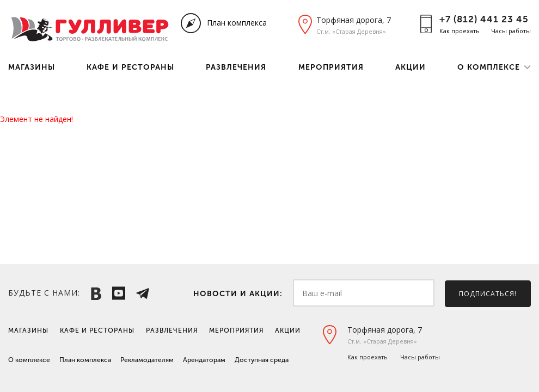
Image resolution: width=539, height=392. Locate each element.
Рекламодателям (147, 360)
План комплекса (237, 23)
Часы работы (511, 31)
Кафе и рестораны (130, 67)
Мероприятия (331, 67)
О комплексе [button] (489, 67)
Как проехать (460, 31)
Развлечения (236, 67)
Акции (411, 67)
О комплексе (29, 360)
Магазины (32, 67)
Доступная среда (262, 360)
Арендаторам (204, 360)
